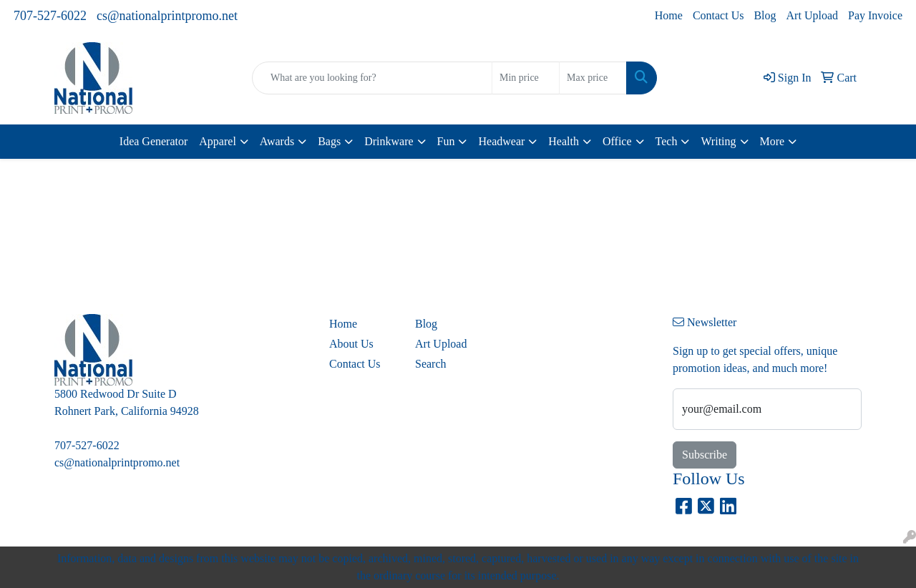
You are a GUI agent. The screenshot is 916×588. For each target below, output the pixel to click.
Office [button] (617, 141)
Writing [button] (718, 141)
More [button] (773, 141)
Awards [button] (277, 141)
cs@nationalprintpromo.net (167, 16)
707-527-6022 (50, 16)
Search (431, 364)
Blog (765, 15)
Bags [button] (329, 141)
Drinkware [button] (389, 141)
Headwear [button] (501, 141)
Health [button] (564, 141)
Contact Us (718, 15)
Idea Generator (154, 141)
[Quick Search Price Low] (526, 78)
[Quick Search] (372, 78)
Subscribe (705, 455)
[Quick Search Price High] (593, 78)
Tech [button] (667, 141)
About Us (351, 344)
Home (669, 15)
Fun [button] (446, 141)
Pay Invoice (875, 15)
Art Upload (812, 15)
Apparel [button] (218, 141)
